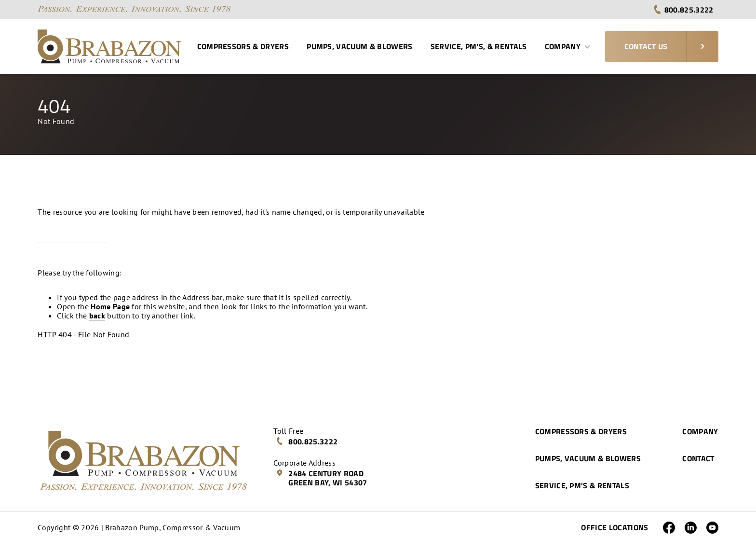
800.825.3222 (683, 10)
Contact (698, 458)
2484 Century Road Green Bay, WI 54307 (321, 478)
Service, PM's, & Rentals (479, 46)
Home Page (110, 306)
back (97, 316)
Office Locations (614, 527)
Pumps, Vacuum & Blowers (359, 46)
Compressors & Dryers (243, 46)
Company (567, 46)
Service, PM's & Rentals (582, 485)
